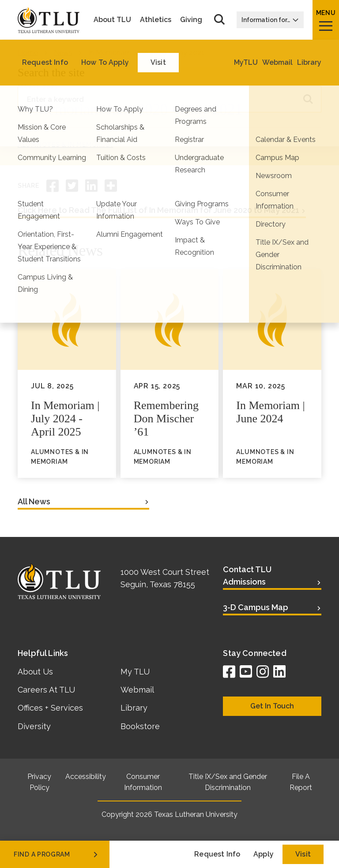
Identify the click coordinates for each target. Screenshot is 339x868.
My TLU (135, 672)
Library (134, 708)
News (63, 53)
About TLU (112, 20)
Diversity (34, 726)
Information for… (270, 20)
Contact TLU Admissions (247, 576)
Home (28, 53)
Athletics (156, 20)
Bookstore (140, 726)
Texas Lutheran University (196, 814)
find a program (56, 854)
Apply (264, 854)
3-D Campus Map (256, 607)
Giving (191, 20)
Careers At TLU (46, 690)
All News (34, 501)
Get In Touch (272, 706)
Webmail (137, 690)
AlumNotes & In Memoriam (65, 145)
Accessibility (86, 777)
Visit (303, 854)
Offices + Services (50, 708)
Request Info (217, 854)
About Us (35, 672)
